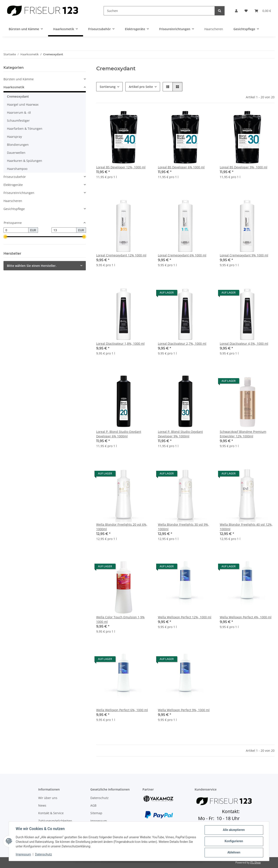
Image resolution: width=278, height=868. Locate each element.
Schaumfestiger (18, 121)
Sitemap (96, 813)
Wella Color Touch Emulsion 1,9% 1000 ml (120, 619)
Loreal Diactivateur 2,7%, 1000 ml (182, 344)
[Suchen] (159, 11)
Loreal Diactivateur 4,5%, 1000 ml (244, 344)
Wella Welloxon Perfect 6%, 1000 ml (122, 710)
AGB (93, 805)
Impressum (23, 855)
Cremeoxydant (18, 96)
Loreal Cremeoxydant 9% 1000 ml (244, 255)
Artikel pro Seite (141, 87)
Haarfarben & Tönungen (25, 129)
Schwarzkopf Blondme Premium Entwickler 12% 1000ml (243, 434)
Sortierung (108, 87)
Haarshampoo (17, 169)
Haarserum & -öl (19, 112)
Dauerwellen (16, 153)
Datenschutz (44, 855)
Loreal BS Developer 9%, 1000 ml (244, 167)
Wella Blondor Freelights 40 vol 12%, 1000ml (246, 527)
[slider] (5, 237)
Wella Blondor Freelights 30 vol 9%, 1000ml (183, 527)
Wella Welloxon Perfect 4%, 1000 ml (246, 617)
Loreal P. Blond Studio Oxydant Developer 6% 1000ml (119, 434)
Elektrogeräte (13, 185)
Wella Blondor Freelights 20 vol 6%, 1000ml (122, 527)
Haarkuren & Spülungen (25, 161)
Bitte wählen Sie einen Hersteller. (32, 266)
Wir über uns (48, 798)
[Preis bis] (64, 230)
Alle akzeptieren (234, 830)
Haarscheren (13, 201)
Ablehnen (234, 853)
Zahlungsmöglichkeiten (55, 821)
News (42, 805)
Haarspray (14, 137)
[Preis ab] (16, 230)
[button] (236, 11)
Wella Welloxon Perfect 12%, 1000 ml (185, 617)
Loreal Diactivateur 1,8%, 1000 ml (120, 344)
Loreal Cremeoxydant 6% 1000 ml (182, 255)
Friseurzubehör (15, 177)
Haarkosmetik (14, 87)
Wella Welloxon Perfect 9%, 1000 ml (184, 710)
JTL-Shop (255, 862)
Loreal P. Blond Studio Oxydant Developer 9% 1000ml (180, 434)
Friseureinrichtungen (19, 193)
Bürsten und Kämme (19, 79)
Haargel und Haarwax (23, 104)
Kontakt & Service (51, 813)
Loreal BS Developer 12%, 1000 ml (121, 167)
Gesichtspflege (14, 209)
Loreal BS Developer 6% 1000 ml (181, 167)
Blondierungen (18, 145)
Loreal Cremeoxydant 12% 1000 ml (121, 255)
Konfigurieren (234, 841)
